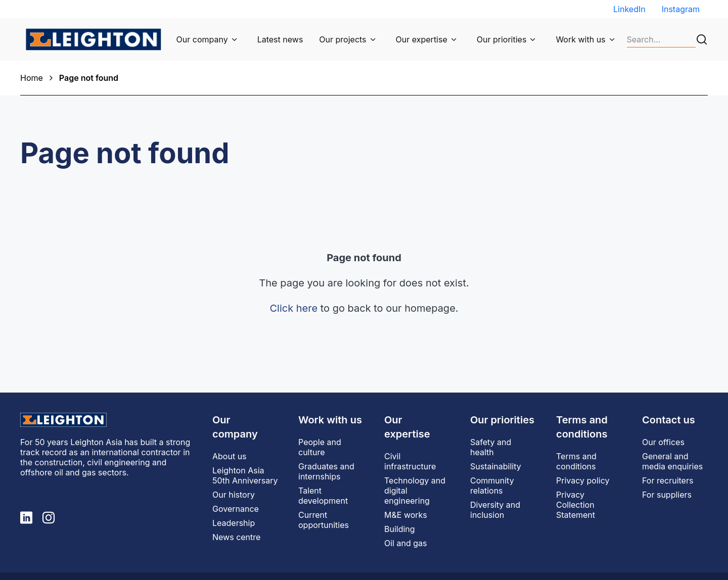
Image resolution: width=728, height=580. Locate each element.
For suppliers (667, 495)
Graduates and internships (326, 471)
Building (400, 529)
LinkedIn (629, 9)
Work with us (580, 39)
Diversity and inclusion (495, 510)
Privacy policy (583, 480)
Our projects (343, 39)
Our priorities (502, 39)
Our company (202, 39)
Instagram (681, 9)
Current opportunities (324, 520)
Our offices (663, 442)
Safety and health (491, 447)
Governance (236, 509)
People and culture (320, 447)
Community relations (492, 486)
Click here (293, 308)
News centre (236, 537)
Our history (234, 495)
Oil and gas (405, 543)
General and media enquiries (672, 461)
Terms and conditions (576, 461)
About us (230, 456)
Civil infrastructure (410, 461)
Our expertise (422, 39)
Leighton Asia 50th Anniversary (245, 475)
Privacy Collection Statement (576, 505)
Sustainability (496, 466)
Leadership (234, 523)
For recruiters (668, 480)
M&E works (406, 515)
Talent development (323, 496)
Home (32, 78)
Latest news (280, 39)
